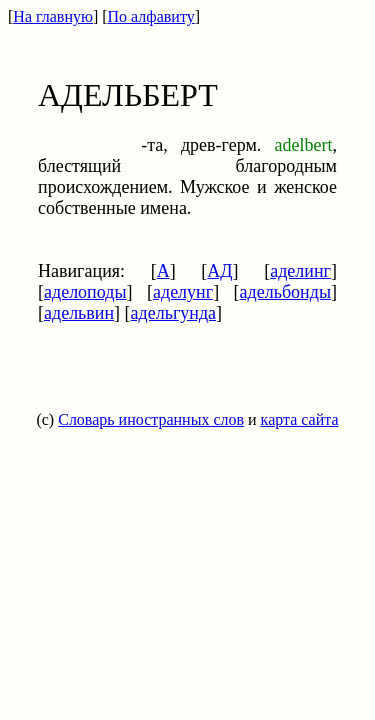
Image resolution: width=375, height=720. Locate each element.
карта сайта (300, 419)
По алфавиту (151, 16)
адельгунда (174, 313)
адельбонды (285, 292)
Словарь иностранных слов (151, 419)
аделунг (183, 292)
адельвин (79, 313)
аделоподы (85, 292)
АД (219, 271)
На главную (53, 16)
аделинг (300, 271)
